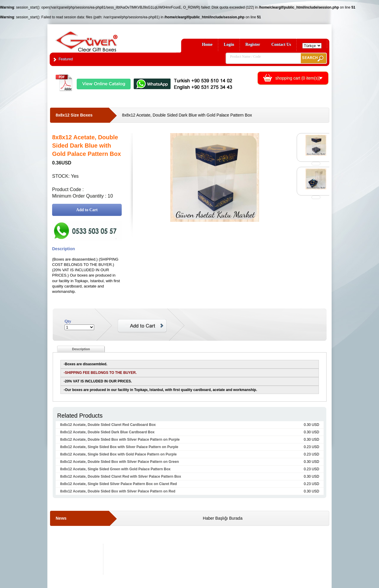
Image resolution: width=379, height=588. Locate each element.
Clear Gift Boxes (99, 39)
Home (207, 45)
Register (253, 45)
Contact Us (281, 45)
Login (229, 45)
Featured (66, 59)
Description (81, 349)
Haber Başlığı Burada (223, 518)
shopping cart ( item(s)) (298, 78)
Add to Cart (87, 210)
